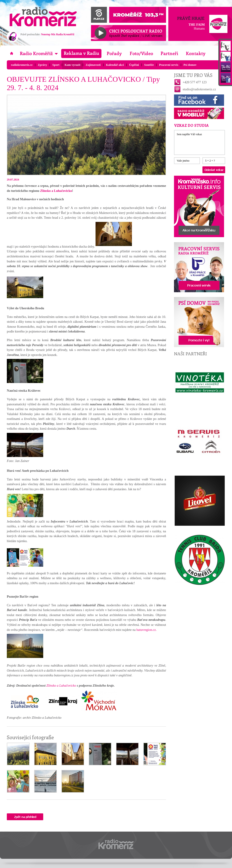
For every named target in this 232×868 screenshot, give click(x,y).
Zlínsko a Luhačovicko (56, 191)
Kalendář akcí (115, 65)
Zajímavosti (93, 65)
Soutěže (149, 65)
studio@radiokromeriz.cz (199, 89)
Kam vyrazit (72, 65)
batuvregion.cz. (147, 630)
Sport (56, 65)
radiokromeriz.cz (22, 65)
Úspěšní (134, 65)
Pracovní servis (169, 65)
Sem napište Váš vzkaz (199, 142)
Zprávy (42, 65)
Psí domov (190, 65)
